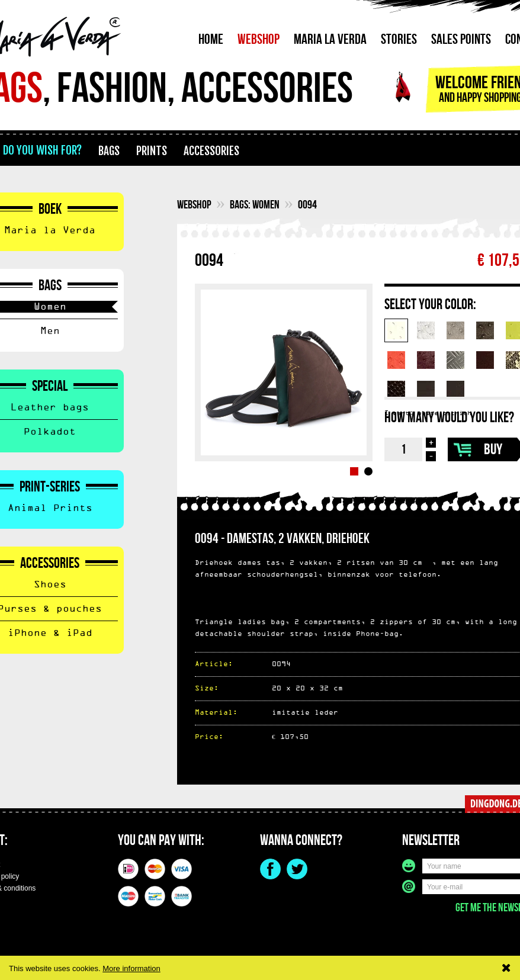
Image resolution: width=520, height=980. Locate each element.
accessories (211, 151)
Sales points (461, 39)
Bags (50, 286)
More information (131, 968)
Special (50, 387)
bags (109, 151)
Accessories (50, 564)
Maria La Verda (330, 39)
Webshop (259, 39)
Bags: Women (255, 205)
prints (152, 151)
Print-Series (50, 487)
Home (211, 39)
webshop (194, 205)
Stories (399, 39)
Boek (50, 210)
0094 (307, 205)
